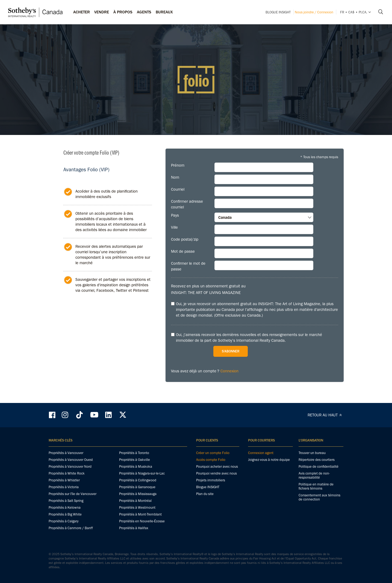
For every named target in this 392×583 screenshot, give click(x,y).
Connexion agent (261, 453)
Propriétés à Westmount (137, 507)
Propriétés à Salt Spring (66, 501)
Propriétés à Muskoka (136, 466)
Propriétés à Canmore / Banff (71, 528)
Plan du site (205, 494)
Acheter (82, 12)
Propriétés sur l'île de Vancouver (73, 494)
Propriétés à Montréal (135, 501)
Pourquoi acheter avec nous (217, 466)
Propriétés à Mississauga (138, 494)
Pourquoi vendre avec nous (216, 473)
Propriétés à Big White (65, 514)
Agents (144, 12)
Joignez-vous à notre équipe (269, 460)
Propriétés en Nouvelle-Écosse (142, 521)
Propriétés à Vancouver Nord (70, 466)
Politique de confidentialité (319, 466)
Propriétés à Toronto (134, 453)
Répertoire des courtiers (317, 460)
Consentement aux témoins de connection (319, 497)
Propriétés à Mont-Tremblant (140, 514)
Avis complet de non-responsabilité (314, 475)
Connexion (229, 371)
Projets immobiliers (211, 480)
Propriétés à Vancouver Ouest (71, 460)
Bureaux (164, 12)
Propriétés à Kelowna (65, 507)
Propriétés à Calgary (64, 521)
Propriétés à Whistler (64, 480)
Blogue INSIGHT (278, 12)
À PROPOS (123, 12)
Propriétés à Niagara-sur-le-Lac (142, 473)
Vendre (102, 12)
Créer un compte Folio (213, 453)
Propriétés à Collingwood (138, 480)
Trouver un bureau (312, 453)
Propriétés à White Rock (67, 473)
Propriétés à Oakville (135, 460)
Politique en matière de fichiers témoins (316, 486)
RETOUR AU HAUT (326, 415)
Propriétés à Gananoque (137, 487)
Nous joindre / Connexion (314, 12)
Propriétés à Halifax (134, 528)
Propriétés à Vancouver (66, 453)
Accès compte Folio (211, 460)
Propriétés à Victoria (64, 487)
